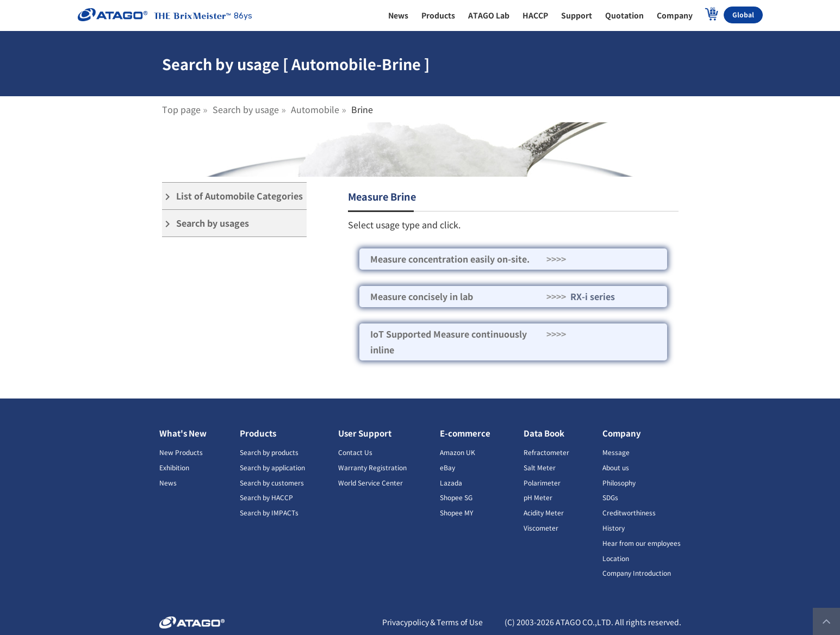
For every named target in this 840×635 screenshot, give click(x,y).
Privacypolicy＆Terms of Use (433, 622)
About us (616, 467)
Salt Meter (540, 467)
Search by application (272, 467)
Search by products (269, 452)
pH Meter (538, 497)
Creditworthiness (629, 512)
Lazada (451, 483)
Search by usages (206, 223)
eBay (447, 467)
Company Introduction (637, 573)
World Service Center (371, 483)
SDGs (610, 497)
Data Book (544, 433)
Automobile (315, 109)
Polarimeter (542, 483)
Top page (181, 109)
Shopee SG (456, 497)
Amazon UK (458, 452)
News (168, 483)
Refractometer (546, 452)
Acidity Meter (544, 512)
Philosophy (619, 483)
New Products (181, 452)
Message (616, 452)
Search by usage (246, 109)
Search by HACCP (266, 497)
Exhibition (174, 467)
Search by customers (272, 483)
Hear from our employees (642, 543)
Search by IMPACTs (269, 512)
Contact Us (355, 452)
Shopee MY (456, 512)
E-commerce (465, 433)
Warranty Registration (372, 467)
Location (616, 558)
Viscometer (541, 528)
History (614, 528)
